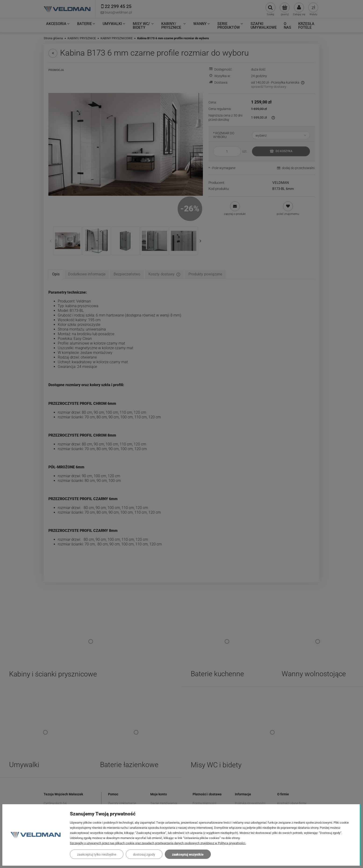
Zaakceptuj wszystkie (188, 854)
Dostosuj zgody (144, 854)
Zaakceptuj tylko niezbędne (97, 854)
